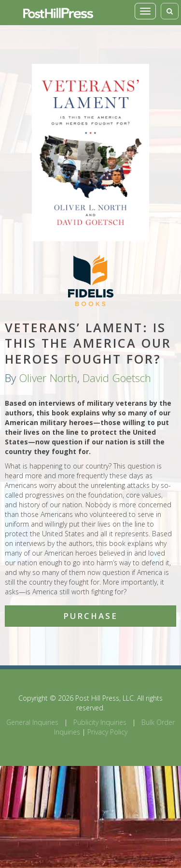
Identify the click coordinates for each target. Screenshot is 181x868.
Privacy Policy (107, 732)
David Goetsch (117, 378)
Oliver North (48, 378)
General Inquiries (32, 722)
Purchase (90, 616)
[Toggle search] (170, 11)
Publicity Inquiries (100, 722)
